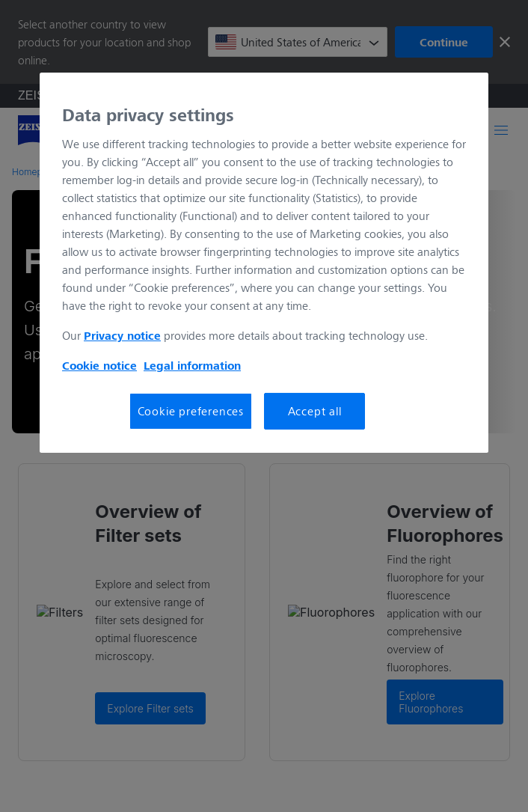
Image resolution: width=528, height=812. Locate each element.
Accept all (315, 410)
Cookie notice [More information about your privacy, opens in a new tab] (99, 365)
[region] (264, 263)
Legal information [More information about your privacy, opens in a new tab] (192, 365)
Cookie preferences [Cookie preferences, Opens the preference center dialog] (191, 410)
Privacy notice (122, 335)
